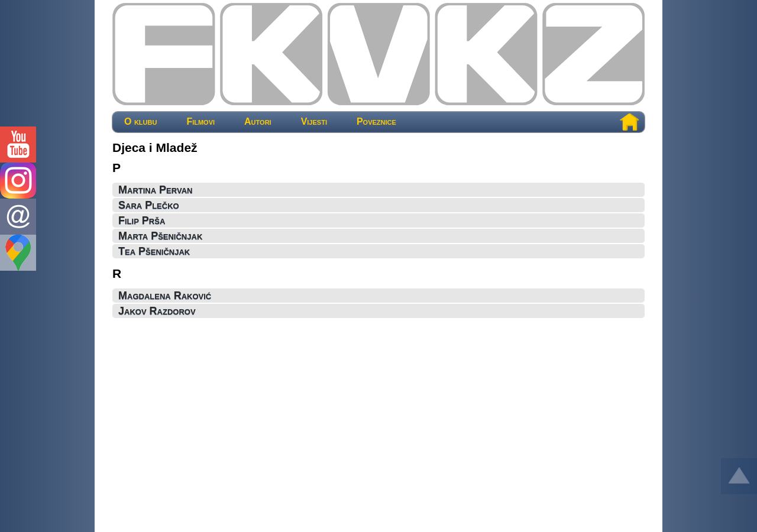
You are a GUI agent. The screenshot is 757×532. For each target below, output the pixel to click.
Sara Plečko (149, 205)
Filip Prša (142, 220)
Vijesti (314, 122)
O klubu (140, 122)
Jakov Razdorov (157, 311)
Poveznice (376, 122)
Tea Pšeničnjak (154, 251)
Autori (258, 122)
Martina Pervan (155, 190)
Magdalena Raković (165, 296)
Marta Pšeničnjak (160, 236)
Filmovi (200, 122)
